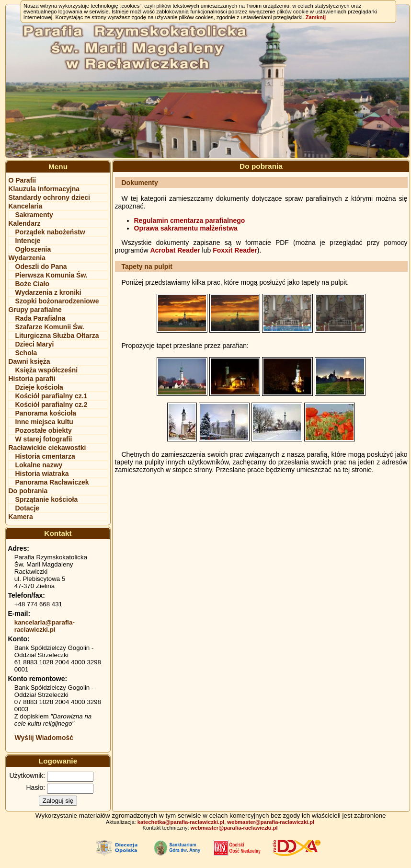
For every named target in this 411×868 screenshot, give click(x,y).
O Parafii (23, 180)
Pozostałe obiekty (44, 430)
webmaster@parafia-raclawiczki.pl (271, 822)
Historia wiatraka (42, 474)
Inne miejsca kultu (44, 422)
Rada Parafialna (40, 318)
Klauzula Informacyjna (44, 189)
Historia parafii (32, 379)
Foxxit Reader (235, 250)
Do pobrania (28, 491)
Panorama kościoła (46, 413)
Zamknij (316, 17)
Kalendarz (25, 223)
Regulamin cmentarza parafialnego (190, 220)
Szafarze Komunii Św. (50, 327)
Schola (26, 353)
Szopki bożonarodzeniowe (57, 301)
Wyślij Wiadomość (44, 738)
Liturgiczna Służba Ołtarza (57, 336)
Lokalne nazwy (39, 465)
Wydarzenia (27, 258)
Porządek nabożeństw (50, 232)
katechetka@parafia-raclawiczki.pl (181, 822)
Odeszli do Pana (41, 266)
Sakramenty (34, 215)
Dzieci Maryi (35, 344)
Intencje (28, 241)
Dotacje (28, 508)
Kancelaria (26, 206)
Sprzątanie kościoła (47, 499)
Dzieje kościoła (39, 387)
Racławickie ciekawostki (47, 448)
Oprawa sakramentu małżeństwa (186, 228)
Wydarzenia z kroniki (48, 292)
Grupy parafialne (35, 310)
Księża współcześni (47, 370)
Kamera (21, 517)
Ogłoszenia (33, 249)
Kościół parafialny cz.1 (51, 396)
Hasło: (36, 787)
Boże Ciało (33, 284)
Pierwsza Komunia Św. (51, 275)
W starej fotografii (44, 439)
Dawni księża (29, 361)
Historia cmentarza (45, 456)
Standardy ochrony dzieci (49, 197)
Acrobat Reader (175, 250)
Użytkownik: (28, 775)
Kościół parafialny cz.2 (51, 405)
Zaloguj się (58, 801)
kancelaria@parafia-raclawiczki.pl (45, 626)
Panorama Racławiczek (52, 482)
